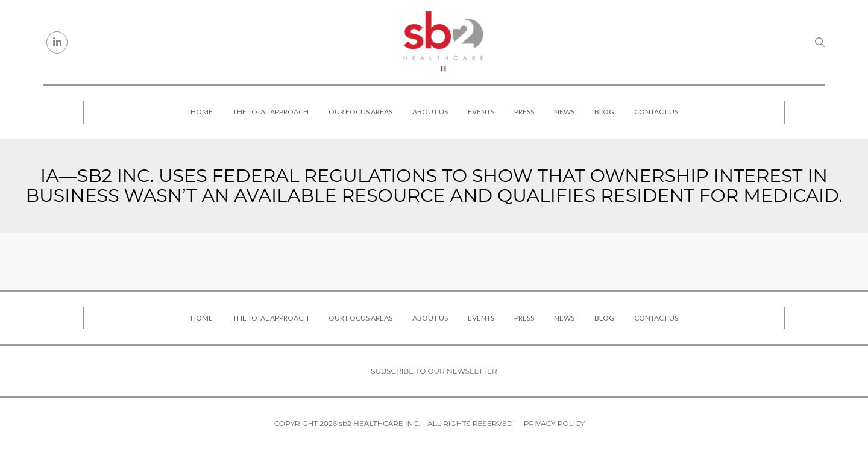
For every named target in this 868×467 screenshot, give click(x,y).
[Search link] (820, 42)
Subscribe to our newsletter (434, 371)
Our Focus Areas (360, 112)
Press (524, 112)
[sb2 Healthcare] (443, 42)
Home (202, 112)
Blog (604, 112)
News (564, 112)
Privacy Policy (554, 423)
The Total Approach (271, 112)
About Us (430, 112)
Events (481, 112)
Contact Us (656, 112)
